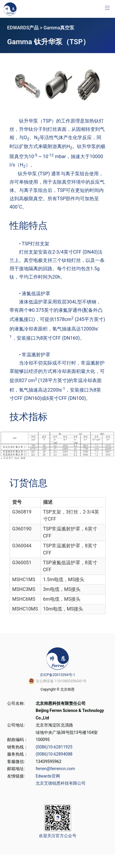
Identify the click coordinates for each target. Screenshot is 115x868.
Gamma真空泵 (59, 28)
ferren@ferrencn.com (55, 769)
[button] (107, 8)
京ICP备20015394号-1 (57, 675)
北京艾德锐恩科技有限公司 (61, 783)
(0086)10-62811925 (54, 747)
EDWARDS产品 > (25, 28)
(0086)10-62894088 (54, 754)
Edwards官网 (48, 776)
